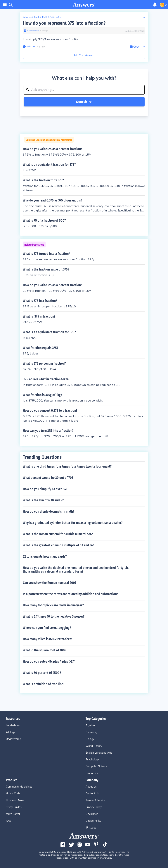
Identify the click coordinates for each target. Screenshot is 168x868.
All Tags (11, 732)
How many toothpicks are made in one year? (53, 605)
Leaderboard (13, 725)
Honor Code (13, 793)
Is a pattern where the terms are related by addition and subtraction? (70, 594)
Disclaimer (92, 814)
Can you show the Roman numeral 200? (50, 583)
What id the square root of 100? (45, 650)
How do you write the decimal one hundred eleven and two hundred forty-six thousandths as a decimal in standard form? (76, 570)
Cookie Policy (93, 821)
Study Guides (14, 807)
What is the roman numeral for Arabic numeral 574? (58, 534)
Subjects (27, 17)
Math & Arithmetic (51, 17)
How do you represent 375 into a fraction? (64, 23)
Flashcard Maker (16, 800)
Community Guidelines (19, 787)
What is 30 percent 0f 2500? (42, 673)
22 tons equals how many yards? (45, 557)
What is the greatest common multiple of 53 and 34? (58, 545)
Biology (90, 739)
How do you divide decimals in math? (49, 512)
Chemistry (92, 732)
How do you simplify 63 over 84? (45, 489)
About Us (91, 787)
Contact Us (92, 793)
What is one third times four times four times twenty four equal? (67, 466)
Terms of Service (95, 800)
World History (94, 746)
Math (37, 17)
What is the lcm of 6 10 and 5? (43, 500)
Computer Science (96, 766)
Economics (92, 773)
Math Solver (13, 814)
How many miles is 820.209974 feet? (47, 639)
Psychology (92, 759)
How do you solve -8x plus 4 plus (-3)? (49, 662)
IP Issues (91, 828)
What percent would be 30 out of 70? (48, 478)
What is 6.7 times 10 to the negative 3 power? (54, 616)
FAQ (8, 821)
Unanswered (13, 739)
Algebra (90, 725)
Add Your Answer (84, 55)
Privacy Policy (94, 807)
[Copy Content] (135, 47)
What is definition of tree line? (44, 684)
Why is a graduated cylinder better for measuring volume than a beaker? (73, 523)
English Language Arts (99, 753)
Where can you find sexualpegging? (47, 628)
